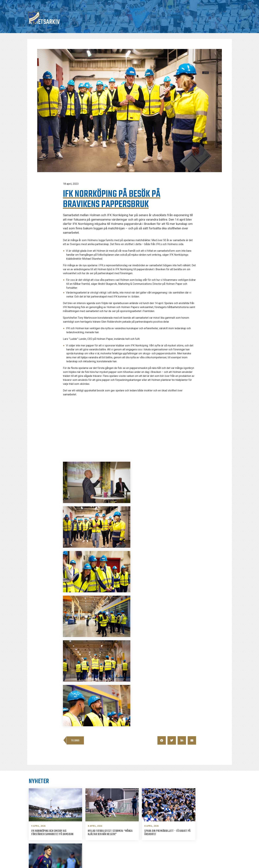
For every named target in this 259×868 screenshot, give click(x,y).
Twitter (195, 835)
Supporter (121, 13)
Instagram (197, 829)
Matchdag (88, 13)
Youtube (196, 842)
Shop (227, 13)
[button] (162, 606)
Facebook (196, 823)
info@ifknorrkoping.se (153, 830)
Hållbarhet (139, 13)
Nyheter (56, 13)
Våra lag (104, 13)
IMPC (216, 13)
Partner (169, 13)
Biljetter (71, 13)
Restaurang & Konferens (193, 13)
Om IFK (155, 13)
